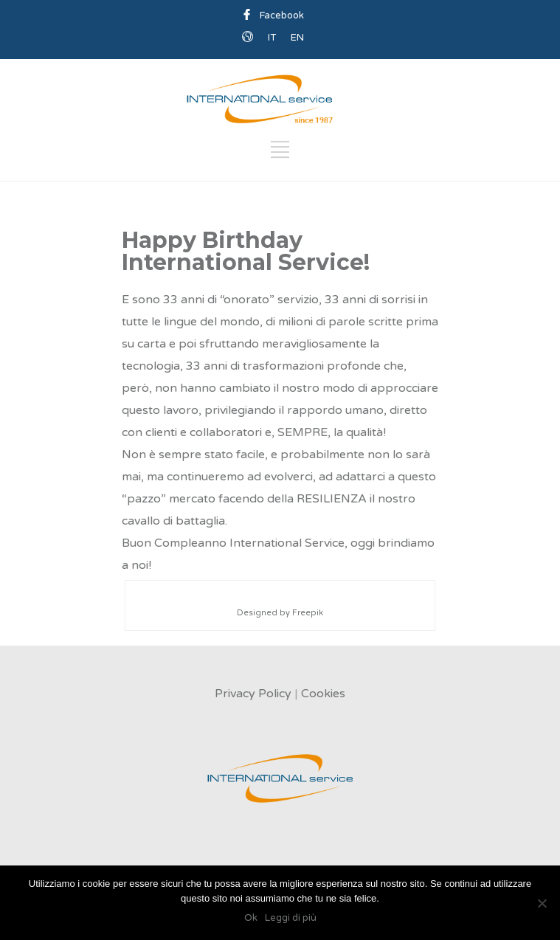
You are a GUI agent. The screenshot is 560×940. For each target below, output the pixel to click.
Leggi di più (291, 918)
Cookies (323, 694)
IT (272, 38)
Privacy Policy (253, 694)
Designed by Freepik (280, 613)
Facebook (282, 15)
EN (297, 38)
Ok (251, 918)
